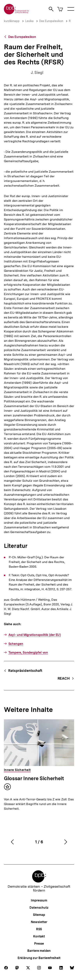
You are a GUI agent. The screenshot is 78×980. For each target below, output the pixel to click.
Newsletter (39, 922)
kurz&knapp (12, 21)
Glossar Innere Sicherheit (34, 778)
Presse (39, 944)
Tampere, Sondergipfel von (28, 653)
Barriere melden (39, 951)
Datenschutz (39, 908)
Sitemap (39, 915)
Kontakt (39, 936)
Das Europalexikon (51, 21)
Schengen (16, 644)
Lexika (29, 21)
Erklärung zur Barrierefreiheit (39, 958)
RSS (39, 929)
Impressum (39, 900)
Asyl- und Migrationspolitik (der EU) (35, 635)
